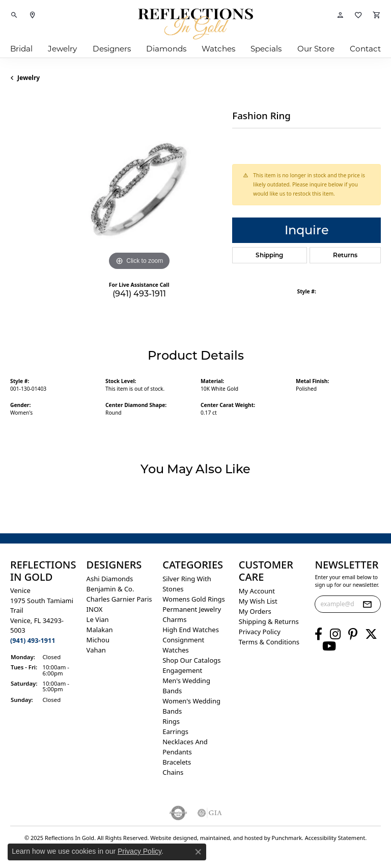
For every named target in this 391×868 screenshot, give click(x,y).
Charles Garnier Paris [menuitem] (119, 599)
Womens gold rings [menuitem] (194, 599)
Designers (112, 49)
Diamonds (166, 49)
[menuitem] (178, 813)
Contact (365, 49)
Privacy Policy (139, 851)
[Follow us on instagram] (335, 634)
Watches (218, 49)
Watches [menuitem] (176, 650)
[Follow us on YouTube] (329, 646)
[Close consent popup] (198, 852)
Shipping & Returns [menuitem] (269, 621)
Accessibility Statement (335, 838)
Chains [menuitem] (173, 772)
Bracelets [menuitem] (177, 762)
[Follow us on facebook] (318, 634)
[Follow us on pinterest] (353, 634)
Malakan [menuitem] (100, 630)
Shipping (269, 255)
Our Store (316, 49)
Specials (266, 49)
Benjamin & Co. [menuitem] (110, 589)
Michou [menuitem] (98, 640)
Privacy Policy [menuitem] (260, 632)
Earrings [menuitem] (175, 731)
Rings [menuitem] (171, 721)
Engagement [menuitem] (182, 670)
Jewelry (62, 49)
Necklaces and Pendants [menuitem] (185, 747)
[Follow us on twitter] (371, 634)
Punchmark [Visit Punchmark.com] (287, 838)
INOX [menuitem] (95, 609)
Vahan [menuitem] (96, 650)
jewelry (29, 78)
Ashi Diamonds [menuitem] (110, 579)
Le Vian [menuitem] (98, 619)
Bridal (21, 49)
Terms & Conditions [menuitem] (269, 642)
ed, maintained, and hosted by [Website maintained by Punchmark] (231, 838)
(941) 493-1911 (139, 294)
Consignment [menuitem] (183, 640)
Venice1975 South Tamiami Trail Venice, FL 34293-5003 (42, 615)
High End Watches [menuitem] (191, 630)
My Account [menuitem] (257, 591)
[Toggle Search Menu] (14, 15)
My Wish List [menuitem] (258, 601)
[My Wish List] (358, 15)
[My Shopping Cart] (377, 15)
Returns (345, 255)
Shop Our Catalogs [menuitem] (191, 660)
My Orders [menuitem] (255, 611)
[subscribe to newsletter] (367, 604)
